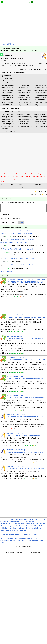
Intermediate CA (7, 526)
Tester (3, 540)
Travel (41, 542)
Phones (35, 542)
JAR (28, 540)
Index (26, 536)
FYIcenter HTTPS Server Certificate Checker (19, 267)
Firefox (42, 521)
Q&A (23, 542)
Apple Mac (11, 521)
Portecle (42, 528)
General (3, 523)
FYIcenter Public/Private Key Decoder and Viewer (20, 251)
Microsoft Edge (6, 528)
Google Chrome (13, 523)
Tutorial (8, 532)
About (12, 536)
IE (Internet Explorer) (28, 523)
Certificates (5, 542)
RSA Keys (10, 44)
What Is (15, 532)
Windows (22, 532)
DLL (32, 540)
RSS (31, 536)
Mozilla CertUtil (19, 528)
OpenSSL (29, 528)
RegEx (13, 542)
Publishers (5, 530)
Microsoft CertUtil (38, 526)
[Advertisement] (18, 23)
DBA (16, 540)
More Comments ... (7, 273)
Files (37, 540)
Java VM (17, 526)
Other (36, 528)
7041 (4, 187)
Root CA (30, 530)
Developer (10, 540)
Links (18, 542)
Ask (40, 536)
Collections (19, 536)
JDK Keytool (26, 526)
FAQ (2, 544)
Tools (2, 532)
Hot (7, 536)
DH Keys (20, 521)
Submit (21, 224)
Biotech (28, 542)
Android (3, 521)
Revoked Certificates (17, 530)
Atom (36, 536)
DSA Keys (28, 521)
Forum (7, 544)
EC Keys (35, 521)
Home (3, 44)
